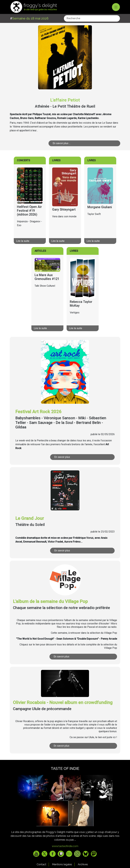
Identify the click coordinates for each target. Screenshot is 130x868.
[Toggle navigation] (116, 7)
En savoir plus (62, 457)
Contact (41, 864)
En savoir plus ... (62, 143)
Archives (83, 864)
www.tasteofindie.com (65, 846)
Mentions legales (62, 864)
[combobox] (92, 18)
